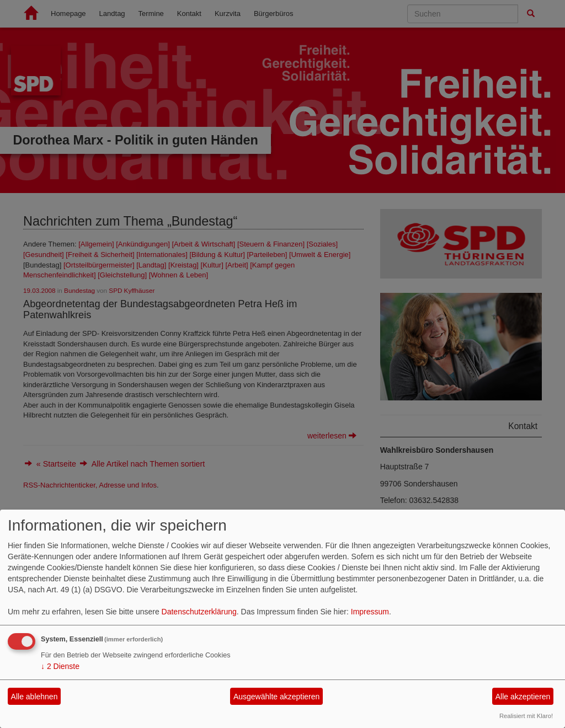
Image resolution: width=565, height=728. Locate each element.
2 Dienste (60, 666)
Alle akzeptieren (523, 697)
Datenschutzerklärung (199, 612)
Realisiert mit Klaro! (526, 716)
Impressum (370, 612)
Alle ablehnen (34, 697)
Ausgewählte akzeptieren (276, 697)
